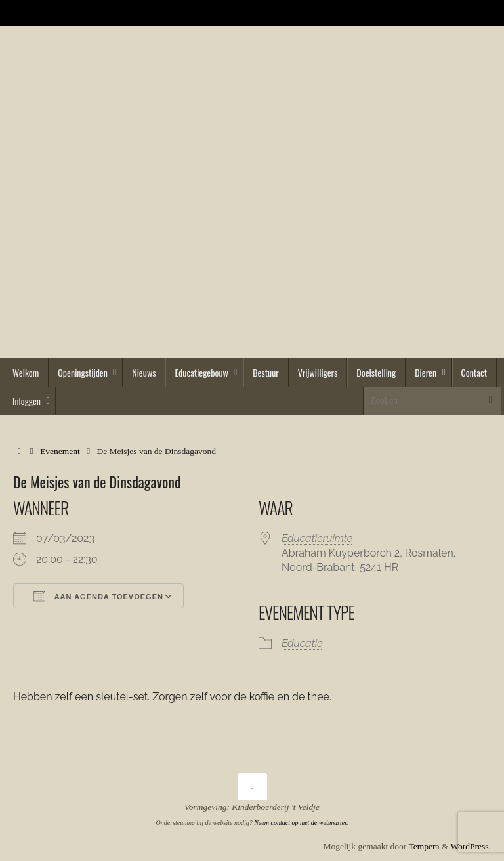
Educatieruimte (317, 538)
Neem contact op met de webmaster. (301, 823)
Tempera (424, 846)
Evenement (60, 451)
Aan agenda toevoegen (98, 596)
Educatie (302, 643)
